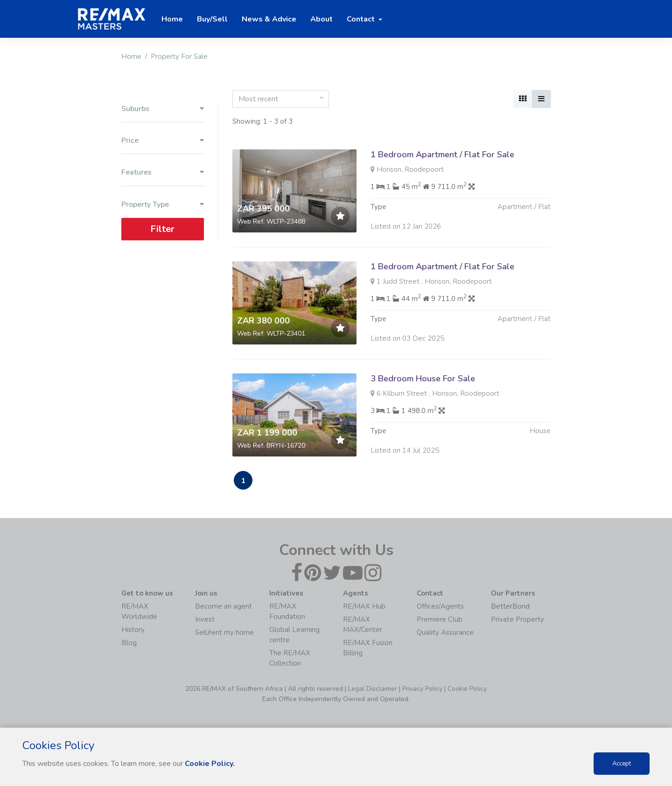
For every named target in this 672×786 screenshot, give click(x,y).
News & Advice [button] (269, 19)
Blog (129, 643)
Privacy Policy (422, 689)
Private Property (518, 619)
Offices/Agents (440, 606)
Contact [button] (362, 19)
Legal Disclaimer (373, 689)
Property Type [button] (163, 205)
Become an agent (224, 606)
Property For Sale (179, 56)
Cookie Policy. (210, 764)
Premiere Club (440, 619)
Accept (622, 764)
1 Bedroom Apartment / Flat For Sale (442, 154)
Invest (205, 619)
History (133, 630)
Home (131, 56)
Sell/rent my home (224, 632)
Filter (162, 229)
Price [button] (163, 141)
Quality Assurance (445, 632)
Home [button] (172, 19)
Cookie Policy (467, 689)
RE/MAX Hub (364, 606)
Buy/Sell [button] (212, 19)
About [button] (322, 19)
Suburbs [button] (163, 109)
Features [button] (163, 172)
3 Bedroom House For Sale (423, 383)
